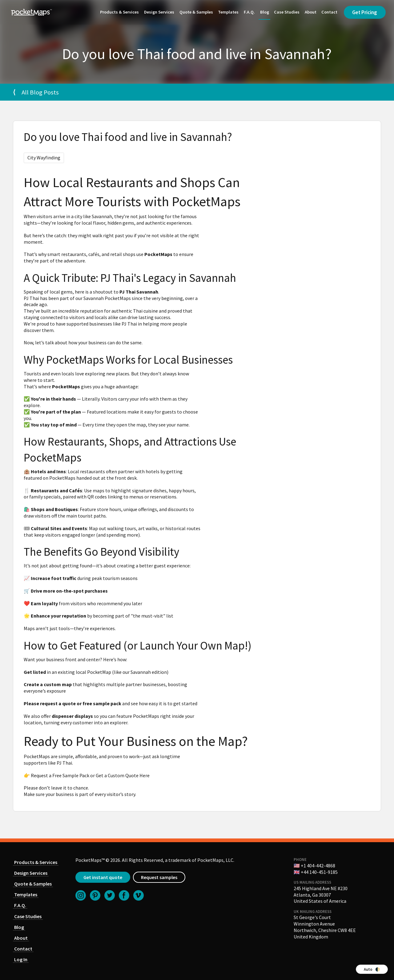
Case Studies (285, 12)
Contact (328, 12)
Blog (263, 12)
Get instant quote (103, 877)
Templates (227, 12)
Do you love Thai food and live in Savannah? (128, 137)
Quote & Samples (195, 12)
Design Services (158, 12)
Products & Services (119, 12)
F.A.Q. (248, 12)
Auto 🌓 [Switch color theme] (372, 969)
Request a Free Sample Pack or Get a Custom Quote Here (90, 775)
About (309, 12)
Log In (21, 959)
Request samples (159, 877)
